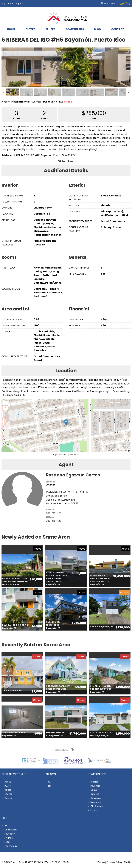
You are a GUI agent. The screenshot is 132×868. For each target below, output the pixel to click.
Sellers (50, 29)
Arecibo (94, 782)
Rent (11, 4)
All (6, 826)
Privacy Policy (114, 862)
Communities (75, 29)
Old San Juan (97, 806)
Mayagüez (96, 802)
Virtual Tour (66, 161)
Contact (118, 29)
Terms (101, 862)
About (11, 29)
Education (10, 834)
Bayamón (96, 786)
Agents (20, 4)
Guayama (96, 798)
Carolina (95, 794)
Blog (97, 29)
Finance (9, 838)
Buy (3, 4)
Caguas (95, 790)
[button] (66, 422)
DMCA (127, 862)
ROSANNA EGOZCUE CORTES (67, 492)
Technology (11, 846)
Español (125, 4)
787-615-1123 (54, 513)
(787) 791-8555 (59, 862)
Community (11, 830)
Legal (7, 842)
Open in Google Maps (66, 455)
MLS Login (109, 4)
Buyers (31, 29)
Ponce (94, 810)
